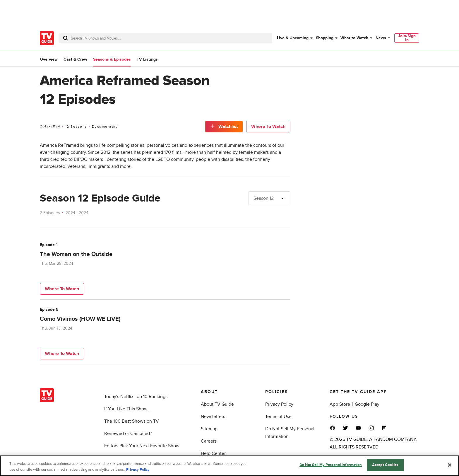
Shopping (325, 38)
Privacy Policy (279, 404)
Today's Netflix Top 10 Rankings (136, 397)
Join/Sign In (407, 38)
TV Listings (147, 59)
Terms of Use (278, 417)
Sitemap (209, 429)
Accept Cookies (385, 465)
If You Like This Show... (127, 409)
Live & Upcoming (293, 38)
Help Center (213, 453)
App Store (340, 404)
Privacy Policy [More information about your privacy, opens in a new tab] (138, 470)
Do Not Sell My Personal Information (331, 465)
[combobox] (165, 38)
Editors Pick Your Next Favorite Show (142, 446)
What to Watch (354, 38)
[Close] (450, 465)
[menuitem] (294, 38)
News (381, 38)
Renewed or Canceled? (128, 434)
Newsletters (213, 417)
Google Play (367, 404)
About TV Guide (217, 404)
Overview (49, 59)
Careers (209, 441)
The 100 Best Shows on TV (132, 421)
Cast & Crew (75, 59)
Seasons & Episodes (112, 59)
